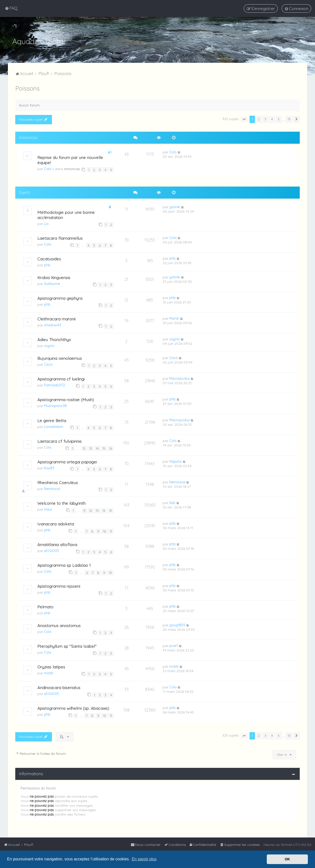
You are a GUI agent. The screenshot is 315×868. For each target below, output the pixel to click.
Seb (172, 502)
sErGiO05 (52, 550)
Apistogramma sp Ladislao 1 (64, 564)
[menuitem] (11, 8)
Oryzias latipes (51, 666)
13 (91, 447)
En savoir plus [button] (144, 859)
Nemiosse (52, 488)
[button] (244, 119)
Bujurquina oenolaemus (60, 357)
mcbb (49, 672)
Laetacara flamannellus (60, 237)
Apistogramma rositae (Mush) (66, 399)
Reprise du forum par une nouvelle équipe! (70, 159)
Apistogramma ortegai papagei (67, 461)
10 (105, 530)
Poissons (27, 87)
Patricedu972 (55, 384)
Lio (46, 223)
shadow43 (53, 324)
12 (84, 447)
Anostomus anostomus (59, 624)
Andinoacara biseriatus (59, 687)
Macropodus (180, 378)
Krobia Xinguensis (54, 276)
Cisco (48, 363)
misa (48, 508)
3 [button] (265, 118)
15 (104, 447)
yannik (175, 206)
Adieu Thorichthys (54, 339)
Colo (48, 168)
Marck (174, 317)
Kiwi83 (49, 467)
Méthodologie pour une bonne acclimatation (66, 214)
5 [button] (279, 118)
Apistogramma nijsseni (59, 585)
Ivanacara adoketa (56, 523)
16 (111, 447)
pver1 (174, 645)
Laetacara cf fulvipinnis (60, 440)
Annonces (72, 168)
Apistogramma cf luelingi (61, 378)
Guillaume (52, 283)
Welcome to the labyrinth (62, 502)
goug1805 (177, 624)
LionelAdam (54, 426)
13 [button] (289, 118)
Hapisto (176, 460)
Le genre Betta (52, 419)
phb (47, 264)
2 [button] (259, 118)
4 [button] (272, 118)
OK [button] (287, 859)
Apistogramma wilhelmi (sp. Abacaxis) (73, 707)
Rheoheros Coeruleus (58, 481)
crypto (49, 345)
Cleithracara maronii (56, 318)
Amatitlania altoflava (57, 544)
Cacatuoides (49, 258)
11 (84, 510)
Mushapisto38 (55, 405)
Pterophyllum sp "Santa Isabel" (67, 645)
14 (97, 447)
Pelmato (45, 606)
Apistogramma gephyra (60, 297)
